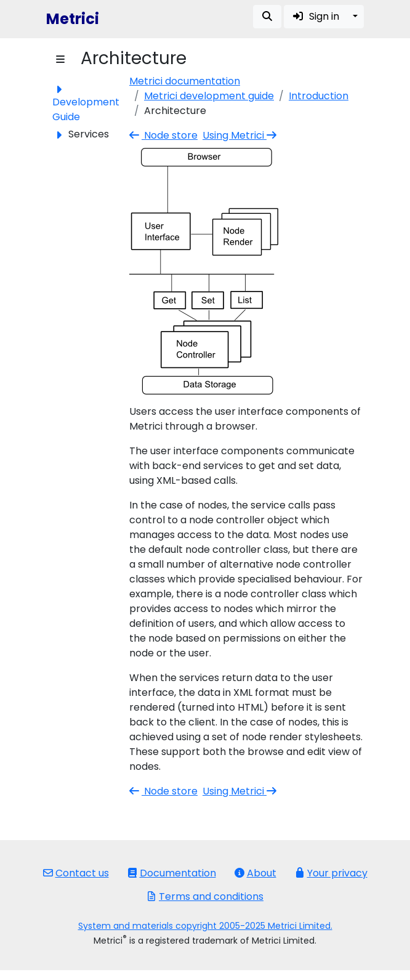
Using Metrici (241, 135)
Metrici (73, 19)
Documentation (172, 873)
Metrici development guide (209, 96)
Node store (163, 135)
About (255, 873)
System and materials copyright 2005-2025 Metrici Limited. (205, 926)
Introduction (319, 96)
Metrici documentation (185, 81)
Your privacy (331, 873)
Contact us (76, 873)
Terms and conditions (205, 896)
